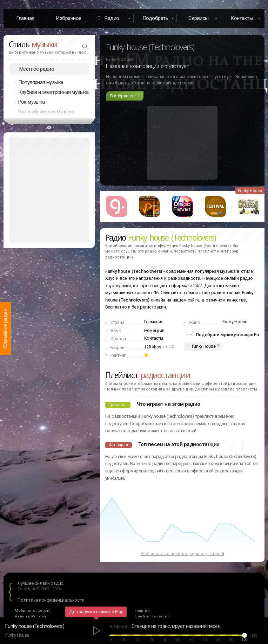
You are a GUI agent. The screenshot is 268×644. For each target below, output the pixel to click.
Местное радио (37, 69)
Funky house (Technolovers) (35, 626)
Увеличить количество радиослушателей (182, 554)
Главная (25, 18)
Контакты (154, 338)
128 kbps (153, 347)
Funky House (204, 346)
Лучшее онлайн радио (41, 583)
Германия (154, 322)
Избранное (69, 18)
